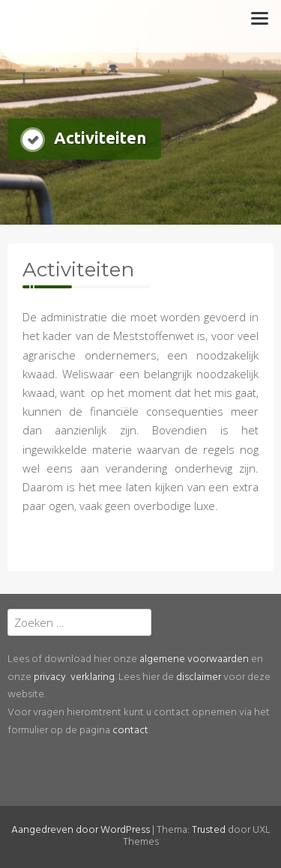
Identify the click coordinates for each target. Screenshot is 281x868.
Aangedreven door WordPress (81, 830)
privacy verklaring (74, 677)
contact (130, 731)
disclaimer (199, 677)
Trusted (209, 830)
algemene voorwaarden (194, 659)
